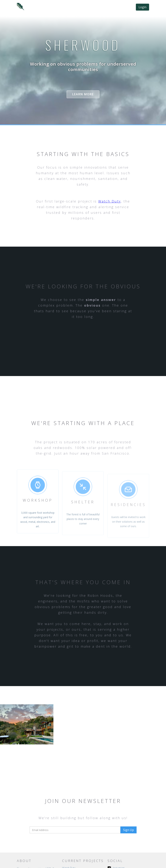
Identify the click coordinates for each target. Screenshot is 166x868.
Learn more (83, 94)
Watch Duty (110, 201)
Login (142, 7)
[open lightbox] (27, 724)
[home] (21, 7)
